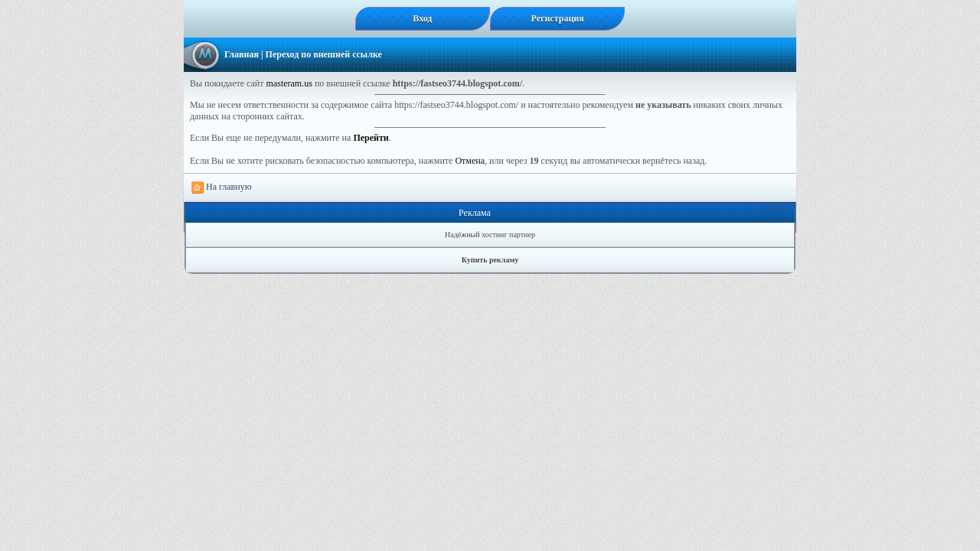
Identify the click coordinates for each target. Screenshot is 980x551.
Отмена (470, 161)
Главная (242, 54)
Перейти (371, 138)
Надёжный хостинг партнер (490, 235)
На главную (222, 187)
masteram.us (289, 83)
